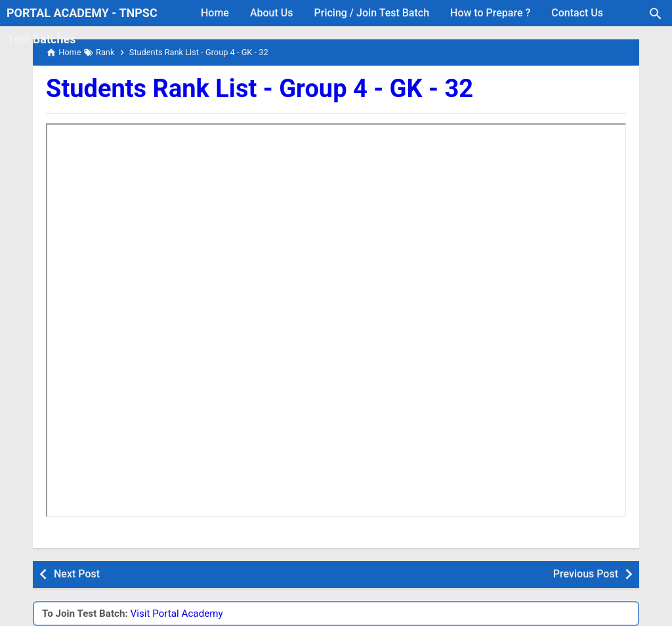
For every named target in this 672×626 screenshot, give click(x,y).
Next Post (77, 574)
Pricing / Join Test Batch (372, 13)
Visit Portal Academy (177, 614)
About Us (272, 13)
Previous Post (586, 574)
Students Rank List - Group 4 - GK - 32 (260, 89)
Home (215, 13)
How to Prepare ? (490, 13)
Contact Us (577, 13)
